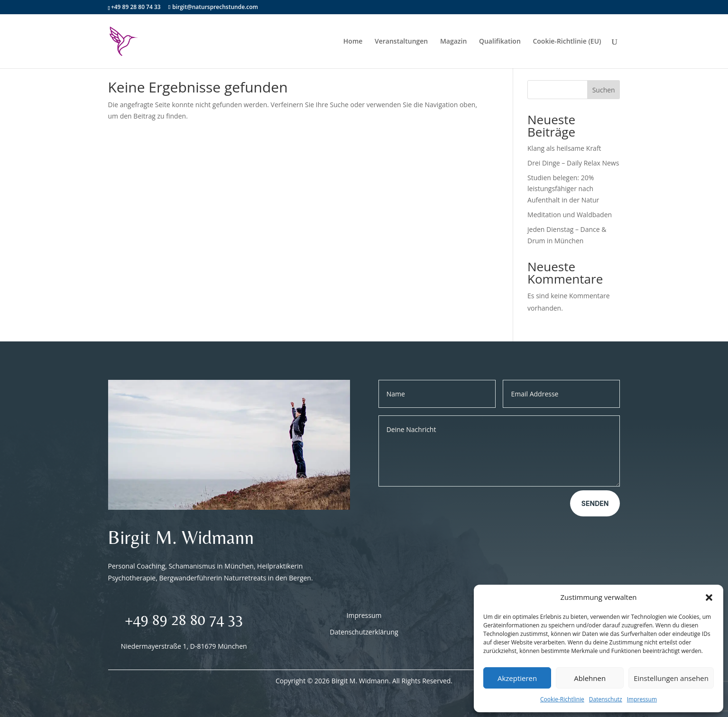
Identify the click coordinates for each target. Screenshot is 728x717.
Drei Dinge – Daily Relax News (573, 163)
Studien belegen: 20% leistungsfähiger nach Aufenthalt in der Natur (563, 189)
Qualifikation (500, 42)
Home (353, 42)
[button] (709, 597)
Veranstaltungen (401, 42)
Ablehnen (590, 678)
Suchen (604, 90)
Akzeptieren (517, 678)
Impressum (642, 699)
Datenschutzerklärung (364, 632)
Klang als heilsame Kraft (564, 148)
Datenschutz (606, 699)
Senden (595, 503)
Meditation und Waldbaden (570, 215)
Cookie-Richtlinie (562, 699)
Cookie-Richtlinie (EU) (567, 42)
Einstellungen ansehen (671, 678)
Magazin (453, 42)
